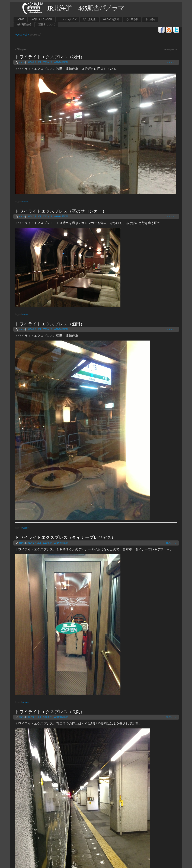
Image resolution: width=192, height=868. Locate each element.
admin (22, 62)
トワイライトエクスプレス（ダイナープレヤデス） (65, 537)
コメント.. (171, 62)
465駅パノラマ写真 (42, 19)
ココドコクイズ (68, 19)
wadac (25, 202)
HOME (20, 19)
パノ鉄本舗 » (21, 35)
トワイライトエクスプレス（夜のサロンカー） (61, 211)
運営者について (47, 24)
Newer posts (170, 49)
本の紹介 (150, 19)
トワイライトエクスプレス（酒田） (50, 324)
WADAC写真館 (111, 19)
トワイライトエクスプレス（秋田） (50, 57)
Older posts (21, 49)
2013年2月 (48, 62)
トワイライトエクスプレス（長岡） (50, 712)
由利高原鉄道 (24, 24)
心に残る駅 (132, 19)
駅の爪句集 (89, 19)
